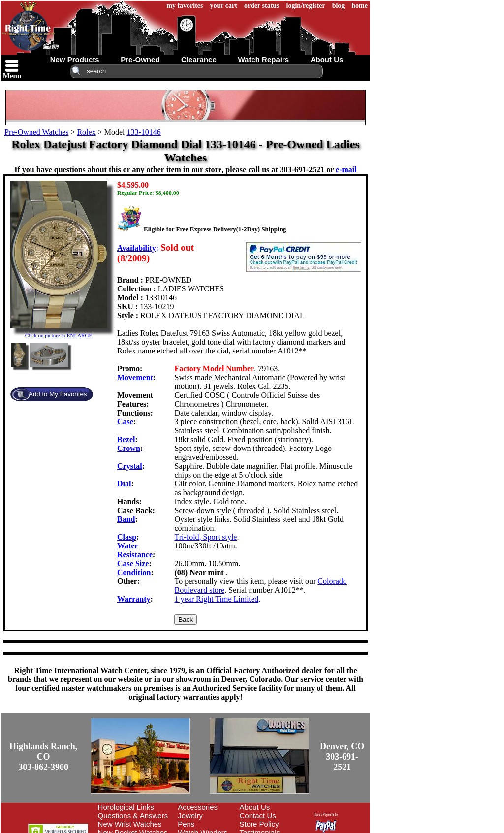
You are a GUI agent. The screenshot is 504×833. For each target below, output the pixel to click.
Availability (137, 248)
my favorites (185, 6)
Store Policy (259, 824)
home (360, 6)
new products (75, 59)
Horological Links (126, 807)
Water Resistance (135, 550)
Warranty (134, 599)
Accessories (198, 807)
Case (125, 422)
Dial (124, 484)
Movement (135, 377)
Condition (134, 572)
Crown (129, 448)
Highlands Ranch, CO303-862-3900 (43, 757)
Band (126, 519)
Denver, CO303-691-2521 (342, 757)
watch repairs (263, 59)
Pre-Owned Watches (36, 132)
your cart (224, 6)
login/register (306, 6)
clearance (199, 59)
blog (339, 6)
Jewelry (190, 816)
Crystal (130, 466)
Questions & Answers (133, 816)
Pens (186, 824)
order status (262, 6)
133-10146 (143, 132)
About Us (255, 807)
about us (327, 59)
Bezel (126, 439)
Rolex (86, 132)
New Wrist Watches (130, 824)
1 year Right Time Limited (216, 599)
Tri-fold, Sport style (205, 537)
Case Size (133, 563)
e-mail (346, 170)
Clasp (127, 537)
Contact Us (258, 816)
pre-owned (140, 59)
